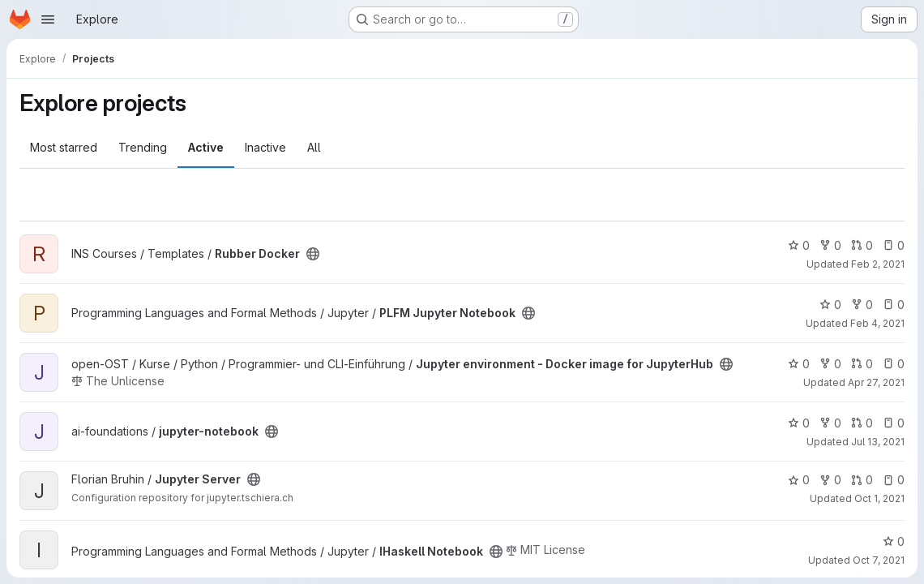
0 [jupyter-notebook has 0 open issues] (894, 423)
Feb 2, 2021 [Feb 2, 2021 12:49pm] (878, 264)
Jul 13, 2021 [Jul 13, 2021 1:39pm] (878, 442)
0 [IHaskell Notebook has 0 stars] (894, 541)
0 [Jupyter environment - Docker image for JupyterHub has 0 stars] (799, 364)
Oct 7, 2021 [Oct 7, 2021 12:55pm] (879, 560)
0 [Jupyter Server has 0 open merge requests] (862, 480)
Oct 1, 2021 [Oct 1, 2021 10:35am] (879, 498)
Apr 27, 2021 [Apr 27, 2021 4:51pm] (876, 382)
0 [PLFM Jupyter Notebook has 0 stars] (830, 305)
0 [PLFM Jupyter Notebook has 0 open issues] (894, 305)
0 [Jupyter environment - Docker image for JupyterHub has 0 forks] (830, 364)
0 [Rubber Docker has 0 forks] (830, 245)
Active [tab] (206, 147)
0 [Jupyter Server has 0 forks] (830, 480)
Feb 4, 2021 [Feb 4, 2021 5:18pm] (877, 323)
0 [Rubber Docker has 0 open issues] (894, 245)
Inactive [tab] (265, 147)
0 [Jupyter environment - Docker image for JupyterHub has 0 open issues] (894, 364)
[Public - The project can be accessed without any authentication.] (313, 254)
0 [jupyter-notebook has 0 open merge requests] (862, 423)
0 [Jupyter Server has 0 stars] (799, 480)
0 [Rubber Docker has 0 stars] (799, 245)
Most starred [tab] (64, 147)
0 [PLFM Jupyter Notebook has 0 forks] (862, 305)
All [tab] (314, 147)
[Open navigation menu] (48, 19)
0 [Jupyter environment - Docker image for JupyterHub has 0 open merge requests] (862, 364)
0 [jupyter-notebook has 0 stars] (799, 423)
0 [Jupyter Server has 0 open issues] (894, 480)
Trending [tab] (143, 147)
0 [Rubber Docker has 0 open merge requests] (862, 245)
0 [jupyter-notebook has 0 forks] (830, 423)
